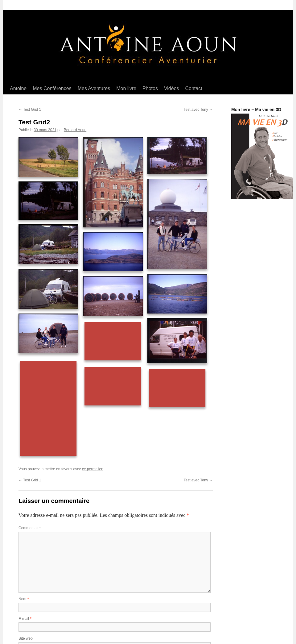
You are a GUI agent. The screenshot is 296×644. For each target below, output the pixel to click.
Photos (150, 88)
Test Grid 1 (30, 110)
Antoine (18, 88)
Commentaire (30, 528)
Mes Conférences (52, 88)
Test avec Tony (198, 110)
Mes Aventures (94, 88)
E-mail (25, 619)
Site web (26, 638)
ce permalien (93, 469)
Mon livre (126, 88)
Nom (24, 599)
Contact (194, 88)
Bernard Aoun (75, 130)
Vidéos (172, 88)
